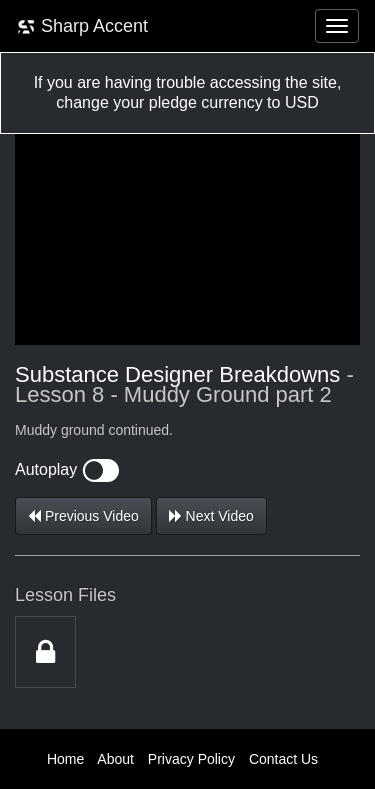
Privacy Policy (191, 759)
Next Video (211, 516)
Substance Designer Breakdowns (177, 374)
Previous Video (83, 516)
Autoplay (67, 469)
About (115, 759)
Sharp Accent (82, 26)
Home (65, 759)
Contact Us (283, 759)
